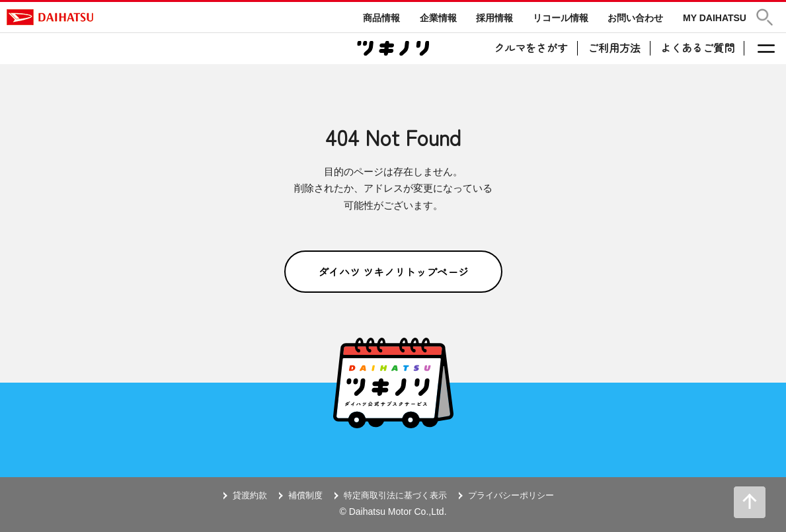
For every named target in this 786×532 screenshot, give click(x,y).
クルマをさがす (531, 48)
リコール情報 (561, 18)
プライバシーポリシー (511, 495)
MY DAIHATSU (715, 18)
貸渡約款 (250, 495)
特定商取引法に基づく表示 (395, 495)
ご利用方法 (614, 48)
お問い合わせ (635, 18)
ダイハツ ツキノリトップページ (393, 272)
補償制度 (305, 495)
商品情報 (381, 18)
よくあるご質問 (697, 48)
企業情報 (438, 18)
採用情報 (494, 18)
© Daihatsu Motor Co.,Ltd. (393, 512)
